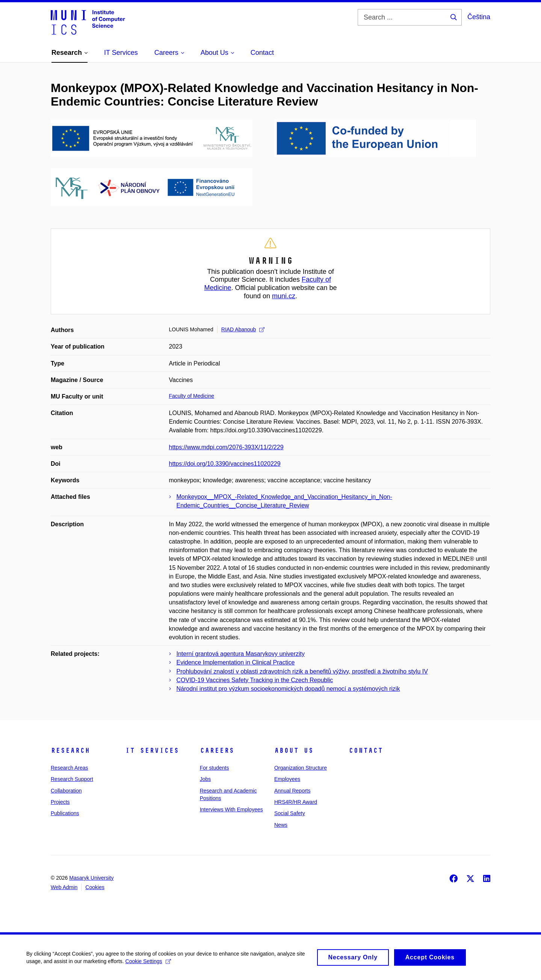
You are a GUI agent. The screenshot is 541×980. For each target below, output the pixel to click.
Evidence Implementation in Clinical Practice (236, 662)
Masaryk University (91, 878)
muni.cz (284, 296)
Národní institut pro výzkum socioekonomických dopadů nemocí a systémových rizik (288, 689)
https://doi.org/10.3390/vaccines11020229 (225, 464)
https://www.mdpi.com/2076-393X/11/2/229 (226, 447)
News (281, 825)
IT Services (152, 750)
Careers (217, 750)
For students (215, 768)
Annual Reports (292, 791)
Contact (366, 750)
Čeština (479, 17)
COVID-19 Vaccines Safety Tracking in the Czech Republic (255, 680)
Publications (65, 813)
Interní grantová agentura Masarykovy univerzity (241, 654)
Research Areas (70, 768)
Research (70, 750)
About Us (294, 750)
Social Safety (290, 813)
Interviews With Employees (231, 809)
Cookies (95, 887)
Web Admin (64, 887)
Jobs (206, 779)
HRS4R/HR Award (296, 802)
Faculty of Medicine (192, 396)
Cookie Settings (148, 965)
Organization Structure (301, 768)
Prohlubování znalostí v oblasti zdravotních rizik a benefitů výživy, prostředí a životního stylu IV (302, 671)
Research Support (72, 779)
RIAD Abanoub (243, 329)
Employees (287, 779)
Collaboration (66, 791)
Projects (60, 802)
